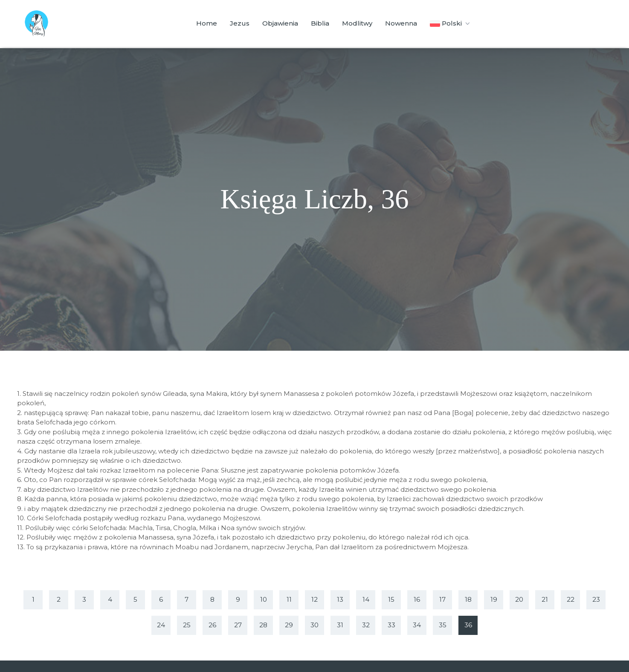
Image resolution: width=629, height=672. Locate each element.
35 (443, 625)
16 (417, 599)
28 (263, 625)
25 (187, 625)
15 (391, 599)
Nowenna (401, 23)
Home (207, 23)
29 (289, 625)
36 (468, 625)
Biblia (320, 23)
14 (366, 599)
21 (545, 599)
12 (314, 599)
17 (442, 599)
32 (366, 625)
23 (596, 599)
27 (238, 625)
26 (212, 625)
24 (161, 625)
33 (391, 625)
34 (417, 625)
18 (468, 599)
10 (264, 599)
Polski (451, 23)
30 (314, 625)
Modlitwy (357, 23)
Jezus (240, 23)
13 (340, 599)
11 (289, 599)
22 (571, 599)
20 (519, 599)
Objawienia (280, 23)
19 (494, 599)
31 (340, 625)
